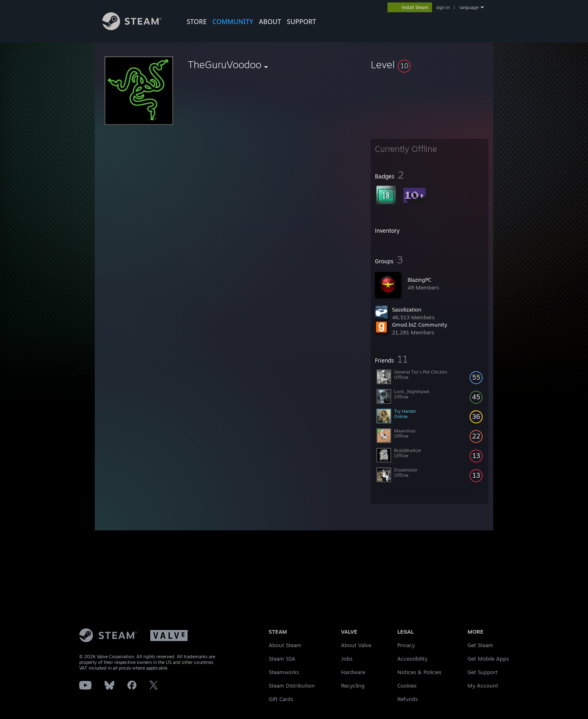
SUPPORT (301, 22)
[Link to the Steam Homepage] (138, 28)
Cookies (407, 686)
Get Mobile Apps (488, 659)
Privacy (406, 645)
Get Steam (480, 645)
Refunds (408, 699)
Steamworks (284, 672)
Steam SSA (282, 659)
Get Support (483, 672)
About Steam (285, 645)
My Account (483, 686)
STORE (197, 22)
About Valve (356, 645)
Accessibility (412, 659)
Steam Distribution (292, 686)
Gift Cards (281, 699)
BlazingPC (419, 280)
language (469, 7)
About (270, 22)
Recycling (353, 686)
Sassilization (407, 309)
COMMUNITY (233, 22)
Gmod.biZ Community (420, 325)
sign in (443, 7)
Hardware (353, 672)
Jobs (347, 659)
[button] (430, 65)
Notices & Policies (419, 672)
